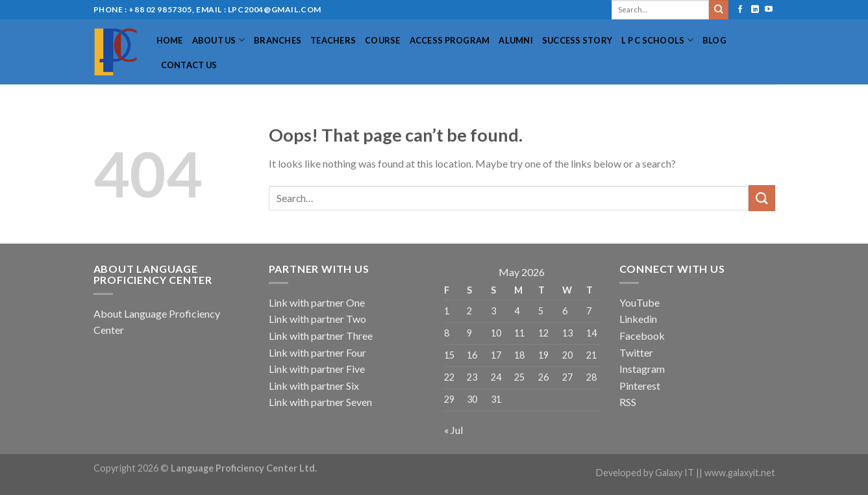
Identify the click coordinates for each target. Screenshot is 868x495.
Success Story (577, 40)
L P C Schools (657, 40)
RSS (628, 402)
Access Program (450, 40)
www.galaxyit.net (740, 473)
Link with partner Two (317, 319)
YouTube (639, 302)
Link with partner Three (321, 336)
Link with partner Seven (320, 402)
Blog (714, 40)
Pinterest (640, 386)
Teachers (333, 40)
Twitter (636, 352)
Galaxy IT (675, 473)
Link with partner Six (314, 386)
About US (219, 40)
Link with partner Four (317, 352)
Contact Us (189, 65)
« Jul (453, 430)
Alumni (516, 40)
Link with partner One (317, 302)
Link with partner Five (317, 369)
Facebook (642, 336)
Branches (278, 40)
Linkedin (638, 319)
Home (170, 40)
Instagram (642, 369)
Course (383, 40)
